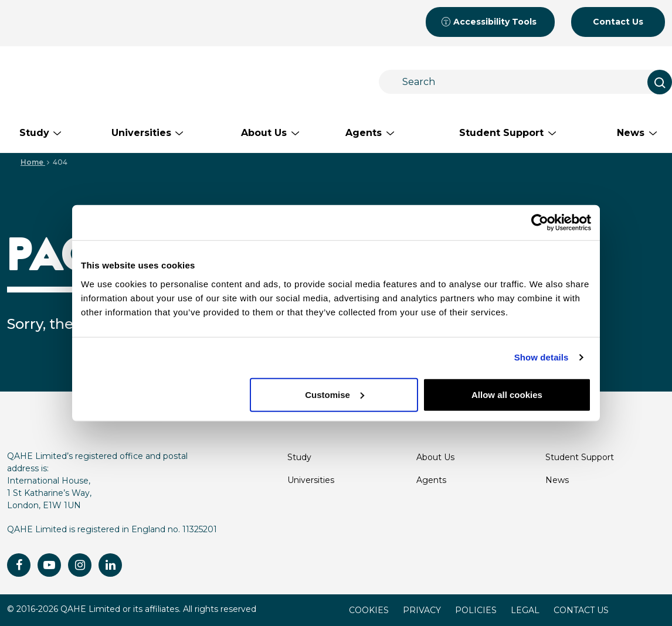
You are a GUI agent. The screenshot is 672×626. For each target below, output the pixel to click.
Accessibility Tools (489, 22)
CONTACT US (581, 610)
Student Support (580, 457)
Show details (542, 357)
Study (299, 457)
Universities (311, 480)
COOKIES (369, 610)
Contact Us (618, 22)
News (557, 480)
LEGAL (525, 610)
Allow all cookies (507, 394)
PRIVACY (422, 610)
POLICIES (476, 610)
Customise (335, 394)
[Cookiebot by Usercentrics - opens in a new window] (540, 223)
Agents (431, 480)
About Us (435, 457)
